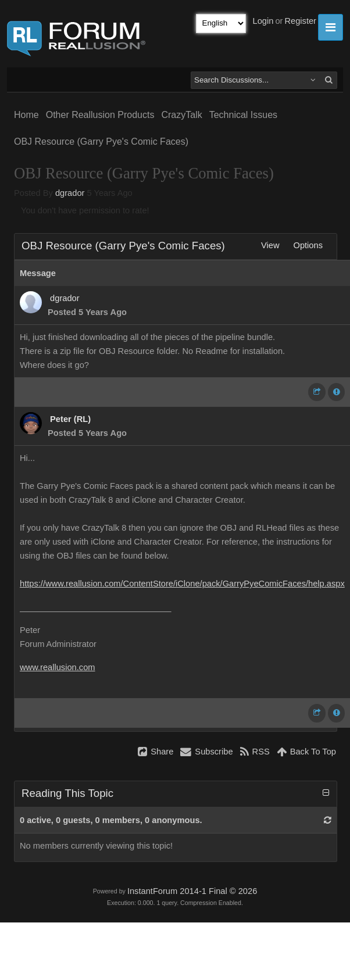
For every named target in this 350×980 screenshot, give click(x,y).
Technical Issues (243, 115)
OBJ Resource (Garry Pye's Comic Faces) (101, 142)
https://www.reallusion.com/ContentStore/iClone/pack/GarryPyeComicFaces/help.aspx (182, 584)
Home (26, 115)
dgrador (70, 193)
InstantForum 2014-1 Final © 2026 (192, 891)
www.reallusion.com (58, 667)
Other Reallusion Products (100, 115)
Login (263, 21)
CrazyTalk (181, 115)
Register (300, 21)
